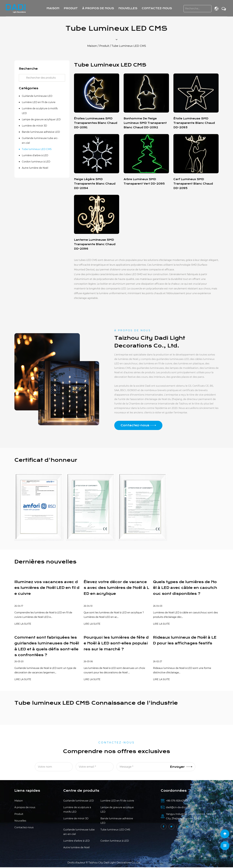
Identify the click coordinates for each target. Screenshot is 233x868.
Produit (71, 8)
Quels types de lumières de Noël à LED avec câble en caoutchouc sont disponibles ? (186, 588)
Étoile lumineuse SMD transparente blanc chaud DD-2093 (194, 123)
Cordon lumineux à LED (36, 162)
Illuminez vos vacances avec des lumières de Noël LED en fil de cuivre (46, 588)
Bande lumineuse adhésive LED (41, 132)
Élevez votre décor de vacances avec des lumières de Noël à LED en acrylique (116, 588)
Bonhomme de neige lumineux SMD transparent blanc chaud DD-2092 (145, 123)
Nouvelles (128, 8)
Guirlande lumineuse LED (37, 96)
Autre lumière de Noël (35, 168)
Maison (53, 8)
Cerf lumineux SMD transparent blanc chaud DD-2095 (193, 184)
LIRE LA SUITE (23, 624)
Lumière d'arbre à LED (35, 155)
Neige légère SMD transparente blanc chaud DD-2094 (95, 184)
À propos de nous (98, 8)
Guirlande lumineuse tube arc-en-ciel (40, 141)
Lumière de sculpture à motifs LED (40, 111)
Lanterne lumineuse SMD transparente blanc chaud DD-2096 (95, 244)
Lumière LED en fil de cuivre (39, 102)
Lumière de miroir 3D (34, 126)
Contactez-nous (157, 8)
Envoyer (181, 768)
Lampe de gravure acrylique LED (41, 119)
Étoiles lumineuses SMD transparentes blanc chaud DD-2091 (96, 123)
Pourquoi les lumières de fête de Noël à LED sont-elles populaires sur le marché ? (116, 644)
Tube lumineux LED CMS (37, 149)
